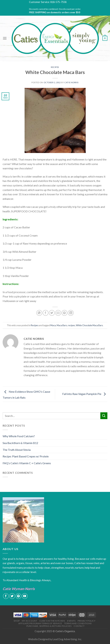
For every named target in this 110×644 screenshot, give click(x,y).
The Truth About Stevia (17, 450)
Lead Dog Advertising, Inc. (67, 639)
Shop (17, 621)
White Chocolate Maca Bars (89, 325)
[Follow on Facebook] (6, 596)
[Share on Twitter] (52, 313)
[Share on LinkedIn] (71, 313)
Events (71, 621)
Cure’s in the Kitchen (52, 621)
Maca (53, 325)
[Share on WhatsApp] (39, 313)
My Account (29, 621)
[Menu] (5, 38)
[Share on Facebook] (46, 313)
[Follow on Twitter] (12, 596)
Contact (79, 626)
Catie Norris (71, 82)
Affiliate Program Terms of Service (40, 623)
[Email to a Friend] (58, 313)
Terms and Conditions (78, 623)
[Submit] (104, 416)
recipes (71, 325)
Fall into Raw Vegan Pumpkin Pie (85, 394)
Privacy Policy (87, 621)
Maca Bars (62, 325)
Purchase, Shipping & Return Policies (49, 626)
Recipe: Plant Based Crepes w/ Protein (26, 456)
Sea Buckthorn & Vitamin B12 (20, 443)
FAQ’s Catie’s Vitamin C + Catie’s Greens (27, 463)
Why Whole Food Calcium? (19, 436)
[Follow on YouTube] (25, 596)
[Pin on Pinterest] (64, 313)
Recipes (55, 67)
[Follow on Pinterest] (18, 596)
